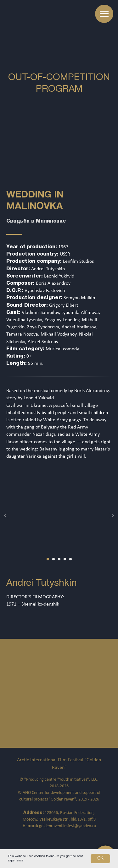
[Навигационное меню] (104, 14)
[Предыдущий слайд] (5, 515)
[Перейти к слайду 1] (48, 559)
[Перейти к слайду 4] (65, 559)
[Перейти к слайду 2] (53, 559)
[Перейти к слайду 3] (59, 559)
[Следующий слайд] (113, 515)
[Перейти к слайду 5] (70, 559)
